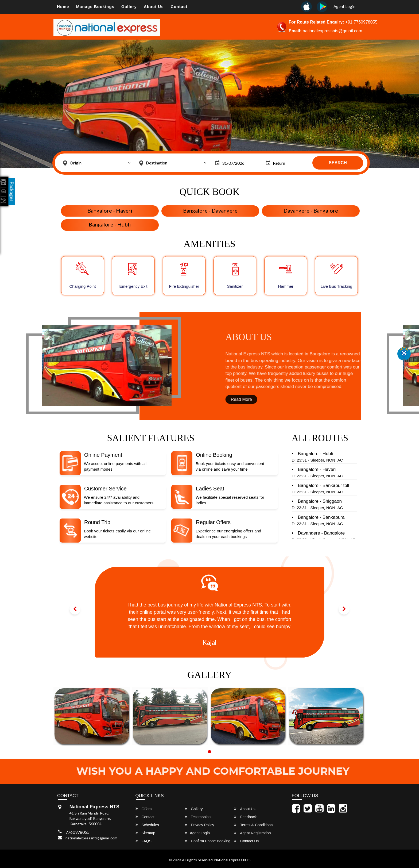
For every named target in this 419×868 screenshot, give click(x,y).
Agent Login (344, 6)
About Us (154, 7)
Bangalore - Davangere (210, 210)
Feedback (245, 817)
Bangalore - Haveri (110, 210)
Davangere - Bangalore (311, 210)
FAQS (143, 841)
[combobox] (97, 163)
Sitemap (145, 833)
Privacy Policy (199, 825)
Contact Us (246, 841)
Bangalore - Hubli (110, 224)
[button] (75, 609)
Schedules (147, 825)
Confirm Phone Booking (207, 841)
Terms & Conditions (253, 825)
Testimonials (198, 817)
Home (63, 7)
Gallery (129, 7)
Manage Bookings (95, 7)
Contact (179, 7)
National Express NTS (232, 860)
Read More (263, 399)
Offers (144, 809)
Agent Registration (252, 833)
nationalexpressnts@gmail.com (91, 838)
